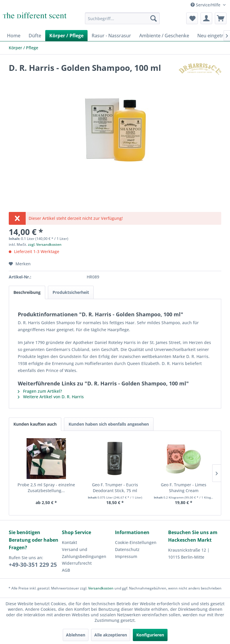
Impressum (126, 556)
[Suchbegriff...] (122, 18)
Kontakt (69, 542)
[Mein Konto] (206, 18)
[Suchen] (154, 18)
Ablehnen (76, 635)
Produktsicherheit (71, 292)
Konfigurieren (150, 635)
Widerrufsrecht (77, 563)
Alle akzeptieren (111, 635)
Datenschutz (127, 549)
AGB (66, 570)
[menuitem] (122, 18)
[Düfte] (35, 36)
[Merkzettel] (192, 18)
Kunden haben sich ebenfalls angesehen (109, 424)
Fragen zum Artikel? (40, 391)
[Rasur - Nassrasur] (111, 36)
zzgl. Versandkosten (45, 244)
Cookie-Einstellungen (136, 542)
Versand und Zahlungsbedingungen (84, 553)
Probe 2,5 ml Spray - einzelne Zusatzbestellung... (46, 488)
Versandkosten (101, 588)
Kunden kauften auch (35, 424)
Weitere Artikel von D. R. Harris (51, 397)
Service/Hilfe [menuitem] (206, 5)
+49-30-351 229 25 (33, 565)
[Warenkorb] (221, 18)
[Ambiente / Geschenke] (164, 36)
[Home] (14, 36)
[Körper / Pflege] (66, 36)
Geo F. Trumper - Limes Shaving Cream (184, 488)
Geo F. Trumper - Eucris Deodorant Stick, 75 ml (115, 488)
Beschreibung (27, 292)
